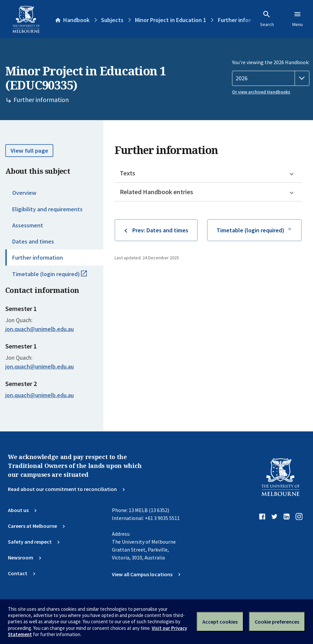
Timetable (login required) (57, 277)
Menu (298, 19)
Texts (128, 173)
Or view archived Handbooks (261, 92)
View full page (29, 151)
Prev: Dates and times (160, 230)
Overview (24, 193)
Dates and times (33, 241)
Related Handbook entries (156, 192)
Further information (38, 258)
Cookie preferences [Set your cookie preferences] (277, 622)
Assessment (28, 225)
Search (267, 19)
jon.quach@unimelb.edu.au (39, 329)
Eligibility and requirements (47, 209)
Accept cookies (220, 622)
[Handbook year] (271, 78)
